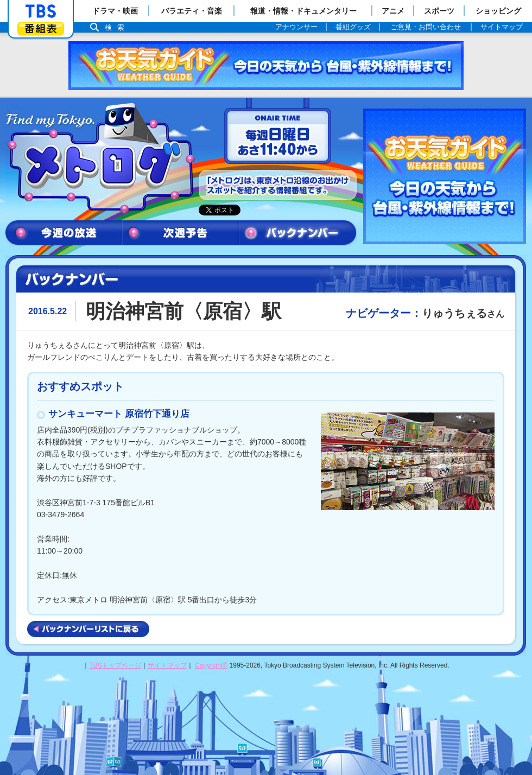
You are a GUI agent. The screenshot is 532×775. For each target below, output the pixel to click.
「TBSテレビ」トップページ (41, 11)
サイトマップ (167, 665)
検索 (117, 27)
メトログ (99, 158)
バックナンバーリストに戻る (88, 629)
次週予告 (180, 233)
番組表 (41, 28)
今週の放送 (64, 233)
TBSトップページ (115, 665)
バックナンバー (298, 233)
